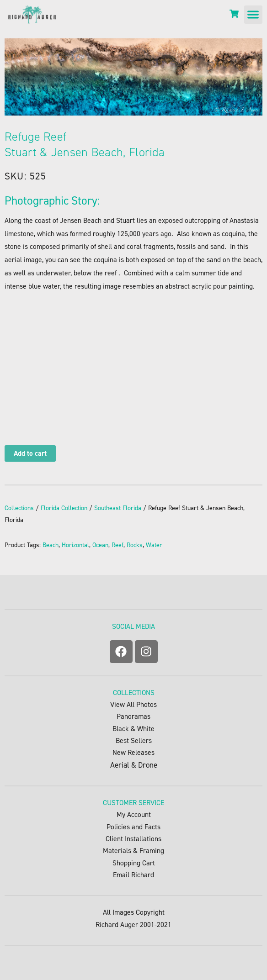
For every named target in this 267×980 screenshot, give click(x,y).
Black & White (133, 729)
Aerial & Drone (134, 765)
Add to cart (30, 453)
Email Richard (133, 875)
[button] (254, 15)
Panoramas (133, 716)
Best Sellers (134, 740)
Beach (51, 545)
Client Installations (133, 839)
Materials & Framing (133, 851)
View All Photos (133, 704)
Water (154, 545)
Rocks (135, 545)
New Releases (133, 752)
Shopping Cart (134, 863)
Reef (117, 545)
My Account (134, 814)
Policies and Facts (133, 827)
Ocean (100, 545)
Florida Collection (64, 508)
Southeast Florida (118, 508)
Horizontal (75, 545)
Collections (19, 508)
